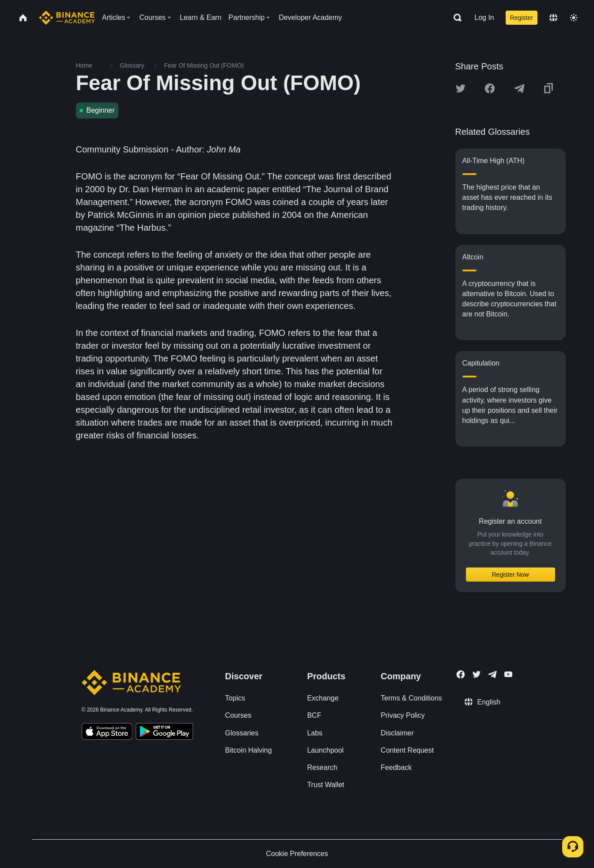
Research (322, 767)
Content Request (407, 750)
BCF (314, 715)
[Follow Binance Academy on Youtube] (508, 674)
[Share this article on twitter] (461, 88)
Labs (315, 733)
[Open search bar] (455, 18)
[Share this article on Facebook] (490, 88)
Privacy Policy (403, 715)
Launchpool (325, 750)
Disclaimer (397, 733)
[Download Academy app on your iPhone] (107, 733)
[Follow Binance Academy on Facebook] (461, 674)
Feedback (396, 767)
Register (522, 18)
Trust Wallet (325, 785)
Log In (484, 17)
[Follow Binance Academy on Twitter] (477, 674)
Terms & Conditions (411, 698)
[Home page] (67, 18)
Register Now (510, 575)
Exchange (323, 698)
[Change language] (553, 18)
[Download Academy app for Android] (164, 733)
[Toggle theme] (574, 18)
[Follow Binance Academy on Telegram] (492, 674)
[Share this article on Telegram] (519, 88)
